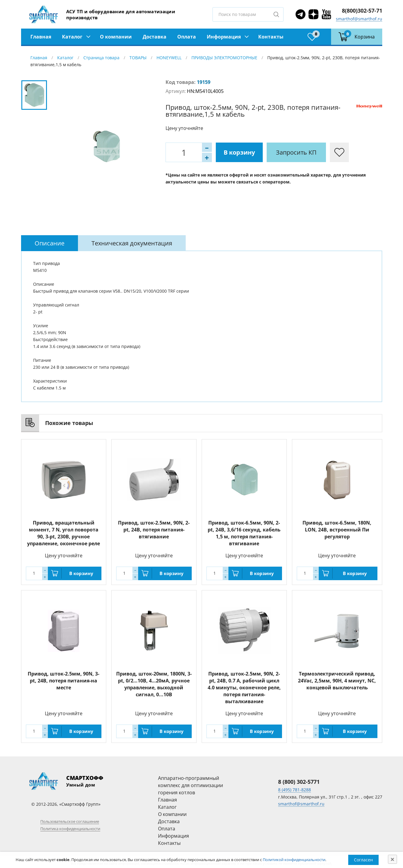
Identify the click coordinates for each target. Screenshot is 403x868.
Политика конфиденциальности (70, 829)
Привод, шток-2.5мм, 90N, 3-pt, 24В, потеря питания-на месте (64, 681)
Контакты (271, 37)
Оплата (187, 37)
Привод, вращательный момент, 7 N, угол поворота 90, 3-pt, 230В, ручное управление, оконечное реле (64, 533)
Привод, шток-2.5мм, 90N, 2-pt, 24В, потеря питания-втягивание (154, 530)
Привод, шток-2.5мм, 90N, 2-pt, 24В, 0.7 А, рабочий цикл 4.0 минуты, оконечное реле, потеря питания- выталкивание (244, 688)
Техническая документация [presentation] (132, 243)
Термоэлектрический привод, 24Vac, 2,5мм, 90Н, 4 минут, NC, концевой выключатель (337, 681)
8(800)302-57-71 (362, 11)
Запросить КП (296, 152)
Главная (41, 37)
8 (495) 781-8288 (294, 790)
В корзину (239, 152)
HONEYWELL (169, 58)
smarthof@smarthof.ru (359, 19)
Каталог (72, 37)
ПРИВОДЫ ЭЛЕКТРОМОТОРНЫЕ (224, 58)
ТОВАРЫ (138, 58)
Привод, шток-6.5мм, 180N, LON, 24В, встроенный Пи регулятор (337, 530)
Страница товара (101, 58)
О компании (116, 37)
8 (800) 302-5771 (299, 782)
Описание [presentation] (50, 243)
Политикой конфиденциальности (294, 860)
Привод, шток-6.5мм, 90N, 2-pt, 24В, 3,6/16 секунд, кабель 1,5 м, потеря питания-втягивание (244, 533)
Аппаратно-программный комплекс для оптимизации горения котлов (191, 785)
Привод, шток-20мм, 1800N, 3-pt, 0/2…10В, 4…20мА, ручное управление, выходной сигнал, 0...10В (154, 684)
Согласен (363, 860)
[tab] (50, 243)
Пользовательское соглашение (70, 821)
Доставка (155, 37)
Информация (224, 37)
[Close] (392, 859)
